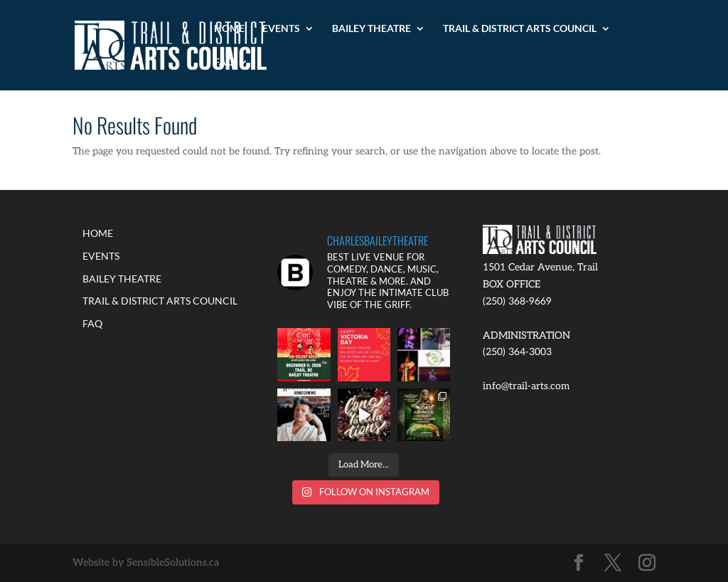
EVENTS (281, 29)
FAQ (224, 62)
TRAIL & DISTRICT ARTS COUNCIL (520, 29)
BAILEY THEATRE (371, 29)
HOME (229, 29)
